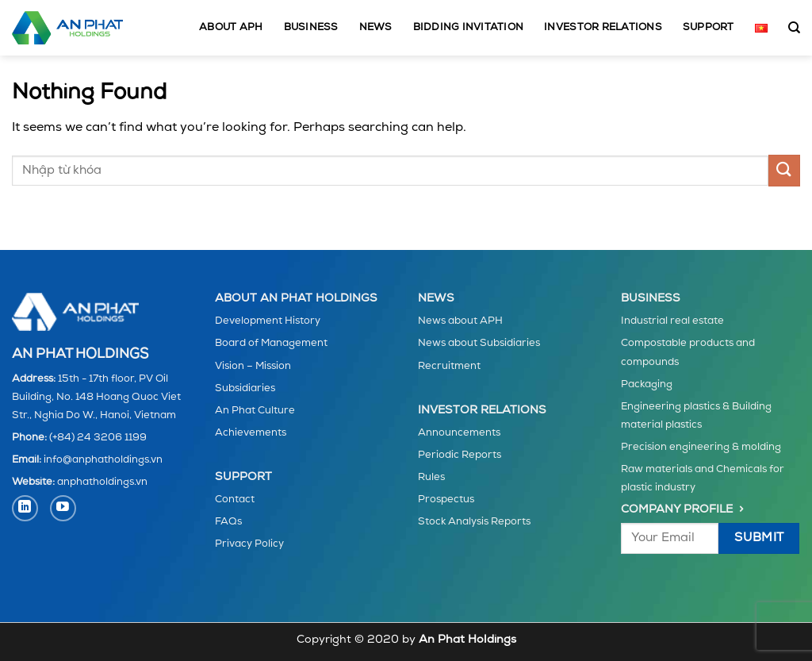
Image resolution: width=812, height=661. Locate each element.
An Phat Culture (255, 411)
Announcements (459, 433)
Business (311, 27)
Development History (268, 321)
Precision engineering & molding (701, 447)
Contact (235, 500)
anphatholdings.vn (102, 482)
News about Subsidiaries (479, 343)
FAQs (228, 522)
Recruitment (449, 366)
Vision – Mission (253, 366)
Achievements (251, 433)
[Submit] (784, 170)
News (376, 27)
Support (709, 27)
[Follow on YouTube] (63, 508)
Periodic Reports (460, 455)
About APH (231, 27)
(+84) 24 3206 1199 (98, 438)
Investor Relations (603, 27)
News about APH (460, 321)
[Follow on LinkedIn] (25, 508)
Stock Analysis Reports (474, 522)
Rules (431, 477)
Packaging (647, 384)
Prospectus (446, 500)
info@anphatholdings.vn (103, 460)
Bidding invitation (469, 27)
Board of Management (271, 343)
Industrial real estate (672, 321)
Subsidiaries (245, 388)
